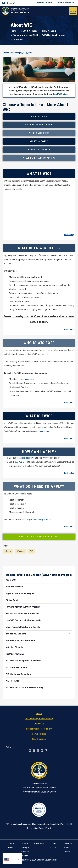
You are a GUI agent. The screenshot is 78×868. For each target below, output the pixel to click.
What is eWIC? (39, 141)
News (39, 714)
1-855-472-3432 (20, 462)
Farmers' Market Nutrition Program (23, 607)
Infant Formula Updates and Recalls (23, 627)
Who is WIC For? (39, 133)
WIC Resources (13, 681)
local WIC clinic (60, 94)
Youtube (46, 750)
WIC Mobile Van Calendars (18, 674)
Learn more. (44, 431)
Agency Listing (44, 3)
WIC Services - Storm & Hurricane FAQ (24, 688)
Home (13, 31)
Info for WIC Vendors (16, 634)
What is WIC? (39, 116)
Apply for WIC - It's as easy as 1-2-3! (23, 593)
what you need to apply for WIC (38, 519)
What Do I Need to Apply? (39, 158)
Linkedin (34, 750)
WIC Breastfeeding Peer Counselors (23, 661)
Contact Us (39, 724)
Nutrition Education (15, 647)
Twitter (42, 750)
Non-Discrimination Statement (39, 537)
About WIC (11, 580)
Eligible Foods (12, 600)
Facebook (30, 750)
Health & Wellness (29, 31)
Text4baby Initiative (15, 654)
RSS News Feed (38, 750)
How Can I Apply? (39, 150)
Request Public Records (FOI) (39, 729)
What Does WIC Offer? (39, 125)
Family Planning (48, 31)
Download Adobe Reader (67, 848)
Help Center (39, 844)
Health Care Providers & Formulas (22, 614)
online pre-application (26, 458)
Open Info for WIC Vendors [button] (70, 634)
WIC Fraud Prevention (16, 667)
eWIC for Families (14, 587)
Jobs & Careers (39, 739)
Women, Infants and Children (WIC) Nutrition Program (39, 35)
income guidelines (26, 379)
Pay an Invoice (39, 734)
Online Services (66, 3)
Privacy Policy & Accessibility (39, 719)
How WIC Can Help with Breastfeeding (24, 620)
